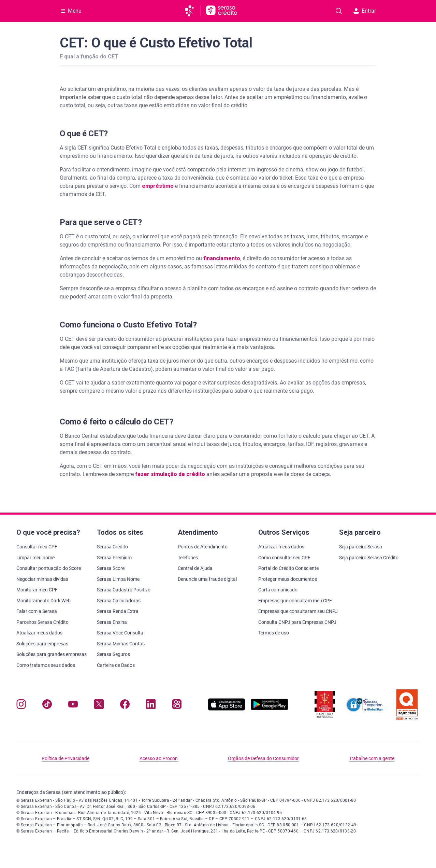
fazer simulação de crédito (171, 474)
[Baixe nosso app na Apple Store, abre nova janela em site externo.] (227, 709)
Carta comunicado (278, 590)
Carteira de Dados (116, 665)
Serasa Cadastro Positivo (124, 590)
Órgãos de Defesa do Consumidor (263, 758)
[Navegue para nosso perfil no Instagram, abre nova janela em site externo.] (21, 706)
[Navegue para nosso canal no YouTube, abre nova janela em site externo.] (73, 706)
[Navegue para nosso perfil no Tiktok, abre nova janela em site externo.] (47, 706)
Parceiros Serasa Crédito (42, 622)
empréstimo (158, 186)
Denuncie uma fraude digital (207, 579)
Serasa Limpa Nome (118, 579)
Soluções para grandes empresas (52, 654)
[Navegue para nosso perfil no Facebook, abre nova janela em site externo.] (125, 706)
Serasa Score (111, 568)
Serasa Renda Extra (118, 611)
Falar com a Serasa (37, 611)
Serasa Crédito (112, 547)
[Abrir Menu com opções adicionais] (71, 11)
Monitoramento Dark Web (43, 601)
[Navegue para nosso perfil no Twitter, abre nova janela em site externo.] (99, 706)
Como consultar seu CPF (284, 558)
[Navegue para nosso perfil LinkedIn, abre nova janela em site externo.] (151, 706)
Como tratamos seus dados (46, 665)
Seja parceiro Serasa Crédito (369, 558)
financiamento (222, 258)
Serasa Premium (114, 558)
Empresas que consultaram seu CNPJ (298, 611)
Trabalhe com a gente (372, 758)
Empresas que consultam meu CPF (295, 601)
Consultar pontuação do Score (49, 568)
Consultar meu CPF (37, 547)
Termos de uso (274, 633)
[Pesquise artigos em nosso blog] (339, 11)
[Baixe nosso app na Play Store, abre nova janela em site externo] (270, 709)
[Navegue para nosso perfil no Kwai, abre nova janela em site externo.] (177, 706)
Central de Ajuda (195, 568)
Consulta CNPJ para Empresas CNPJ (297, 622)
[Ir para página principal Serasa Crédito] (222, 11)
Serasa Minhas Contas (121, 644)
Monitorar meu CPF (37, 590)
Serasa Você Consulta (120, 633)
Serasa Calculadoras (119, 601)
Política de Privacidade (66, 758)
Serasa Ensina (112, 622)
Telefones (188, 558)
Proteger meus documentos (288, 579)
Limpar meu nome (35, 558)
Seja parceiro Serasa (361, 547)
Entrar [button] (365, 11)
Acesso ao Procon (159, 758)
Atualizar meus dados (39, 633)
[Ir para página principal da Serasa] (192, 11)
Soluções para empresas (42, 644)
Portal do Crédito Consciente (288, 568)
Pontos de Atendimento (203, 547)
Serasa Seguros (113, 654)
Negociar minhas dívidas (42, 579)
